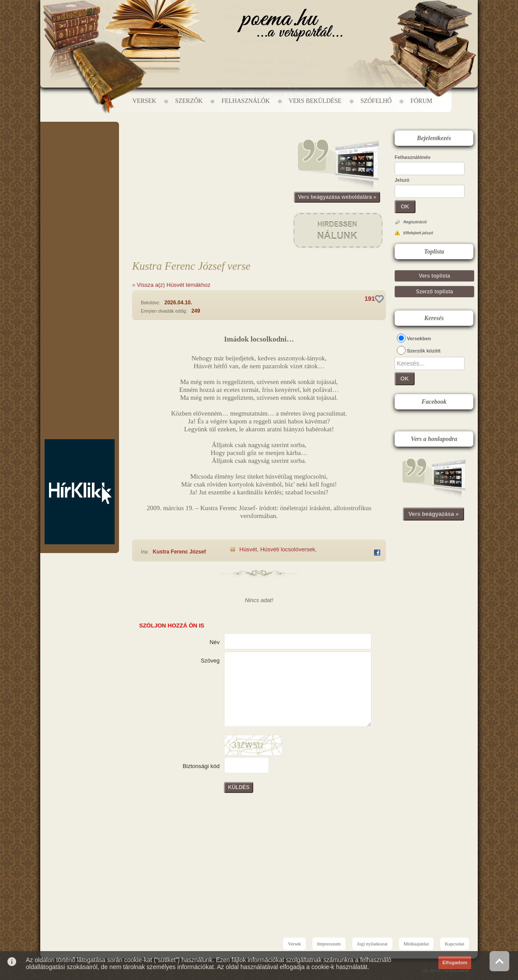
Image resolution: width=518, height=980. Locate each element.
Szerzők (189, 101)
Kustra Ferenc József (179, 552)
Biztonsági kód (201, 766)
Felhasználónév (413, 157)
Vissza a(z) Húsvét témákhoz (174, 285)
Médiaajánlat (416, 944)
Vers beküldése (315, 101)
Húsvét (248, 549)
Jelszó (402, 180)
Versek (144, 101)
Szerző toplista (435, 292)
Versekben (419, 338)
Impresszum (329, 944)
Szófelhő (376, 101)
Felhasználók (245, 101)
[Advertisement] (80, 148)
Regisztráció (415, 222)
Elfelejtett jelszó (418, 233)
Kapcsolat (455, 944)
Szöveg (210, 661)
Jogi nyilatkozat (372, 944)
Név (215, 642)
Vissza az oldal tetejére (499, 961)
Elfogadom (455, 962)
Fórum (421, 101)
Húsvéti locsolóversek (288, 549)
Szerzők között (424, 351)
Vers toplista (434, 276)
